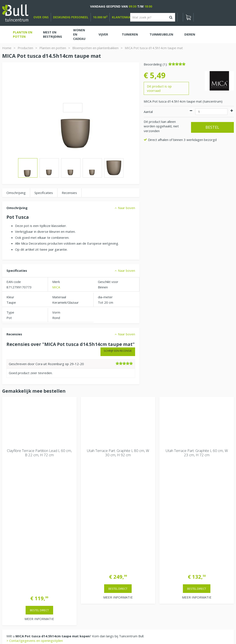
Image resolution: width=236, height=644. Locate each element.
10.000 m (100, 17)
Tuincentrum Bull (194, 546)
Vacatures (189, 535)
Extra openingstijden (79, 577)
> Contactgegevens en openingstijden (35, 507)
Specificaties (44, 193)
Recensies (69, 193)
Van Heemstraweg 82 (198, 553)
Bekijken (15, 541)
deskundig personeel (71, 17)
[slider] (177, 64)
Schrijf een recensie (118, 351)
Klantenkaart (124, 17)
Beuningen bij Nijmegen (199, 560)
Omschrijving (16, 193)
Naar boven (126, 208)
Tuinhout (84, 629)
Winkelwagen (17, 527)
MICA (56, 287)
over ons (41, 17)
